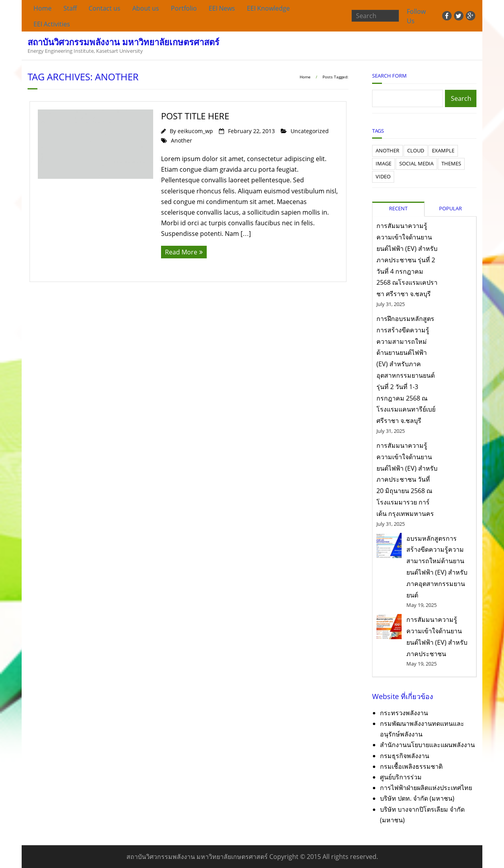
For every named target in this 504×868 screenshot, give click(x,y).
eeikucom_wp (195, 131)
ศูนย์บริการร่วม (401, 777)
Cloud (416, 150)
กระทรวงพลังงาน (404, 713)
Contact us (105, 8)
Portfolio (184, 8)
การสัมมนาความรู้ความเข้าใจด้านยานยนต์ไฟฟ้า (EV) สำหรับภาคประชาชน (437, 636)
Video (383, 176)
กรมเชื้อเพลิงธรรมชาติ (411, 766)
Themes (451, 163)
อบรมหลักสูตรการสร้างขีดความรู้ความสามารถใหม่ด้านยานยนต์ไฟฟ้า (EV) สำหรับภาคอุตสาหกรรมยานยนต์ (437, 567)
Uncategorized (310, 131)
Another (182, 140)
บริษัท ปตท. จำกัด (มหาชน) (417, 798)
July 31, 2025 (391, 304)
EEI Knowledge (268, 8)
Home (43, 8)
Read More (181, 252)
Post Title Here (195, 116)
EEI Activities (52, 24)
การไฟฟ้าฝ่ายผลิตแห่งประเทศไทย (426, 788)
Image (384, 163)
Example (443, 150)
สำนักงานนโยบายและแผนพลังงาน (427, 745)
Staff (70, 8)
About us (146, 8)
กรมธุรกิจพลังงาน (405, 756)
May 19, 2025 (422, 605)
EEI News (222, 8)
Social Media (416, 163)
